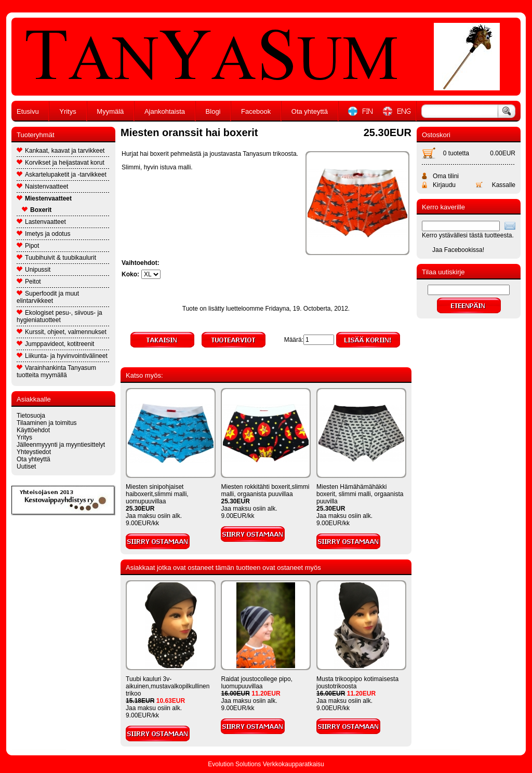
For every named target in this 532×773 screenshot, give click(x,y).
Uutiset (26, 467)
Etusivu (28, 111)
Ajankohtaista (165, 111)
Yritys (68, 111)
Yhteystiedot (34, 452)
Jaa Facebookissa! (458, 250)
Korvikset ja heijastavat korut (61, 163)
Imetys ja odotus (43, 234)
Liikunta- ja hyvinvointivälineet (62, 356)
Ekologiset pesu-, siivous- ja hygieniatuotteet (59, 316)
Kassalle (504, 185)
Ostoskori (436, 135)
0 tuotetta (456, 153)
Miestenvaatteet (44, 198)
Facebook (256, 111)
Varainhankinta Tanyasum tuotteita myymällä (56, 371)
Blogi (213, 111)
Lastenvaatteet (41, 222)
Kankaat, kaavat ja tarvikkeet (61, 151)
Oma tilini (446, 176)
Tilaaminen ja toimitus (47, 423)
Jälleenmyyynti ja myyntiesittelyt (61, 445)
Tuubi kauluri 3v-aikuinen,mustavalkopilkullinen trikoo (168, 686)
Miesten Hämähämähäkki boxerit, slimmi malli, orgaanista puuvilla (360, 494)
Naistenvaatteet (42, 186)
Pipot (28, 246)
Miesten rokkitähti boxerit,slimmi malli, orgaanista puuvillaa (265, 490)
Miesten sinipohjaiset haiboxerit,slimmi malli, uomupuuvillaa (157, 494)
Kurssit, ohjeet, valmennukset (62, 332)
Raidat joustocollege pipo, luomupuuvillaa (256, 683)
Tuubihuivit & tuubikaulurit (56, 258)
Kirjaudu (444, 185)
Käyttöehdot (33, 430)
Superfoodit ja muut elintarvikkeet (48, 297)
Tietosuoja (31, 416)
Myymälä (110, 111)
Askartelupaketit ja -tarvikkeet (62, 175)
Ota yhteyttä (310, 111)
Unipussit (34, 270)
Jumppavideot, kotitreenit (55, 344)
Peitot (29, 282)
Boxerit (37, 210)
